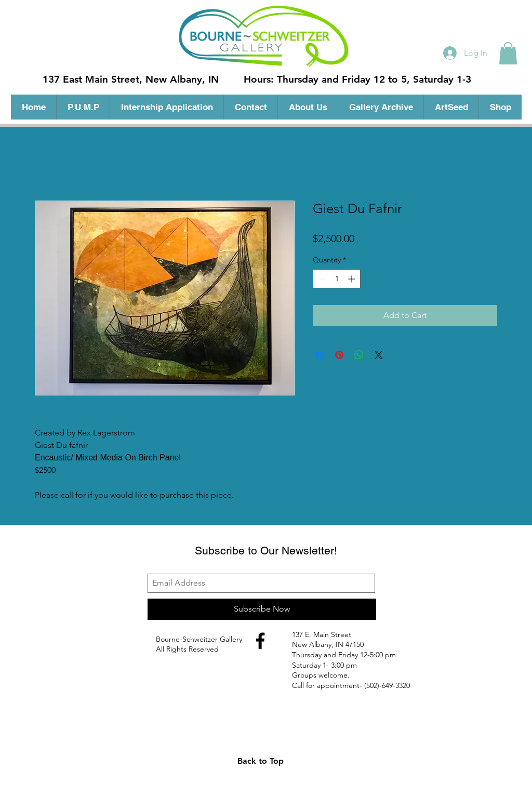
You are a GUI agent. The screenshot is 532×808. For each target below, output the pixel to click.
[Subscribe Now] (262, 609)
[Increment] (353, 279)
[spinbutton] (337, 279)
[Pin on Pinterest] (339, 355)
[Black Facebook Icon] (260, 641)
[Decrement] (321, 279)
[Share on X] (379, 355)
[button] (508, 53)
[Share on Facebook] (320, 355)
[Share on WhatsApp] (359, 355)
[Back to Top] (261, 761)
